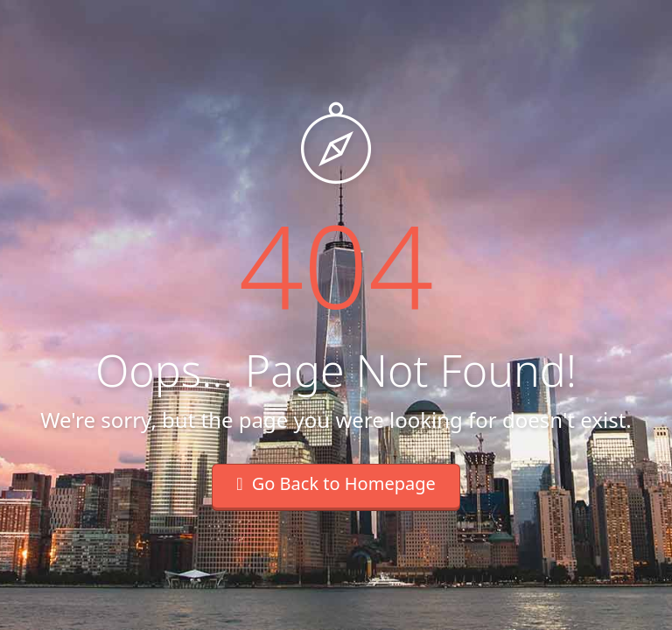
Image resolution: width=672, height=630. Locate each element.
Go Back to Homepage (336, 483)
